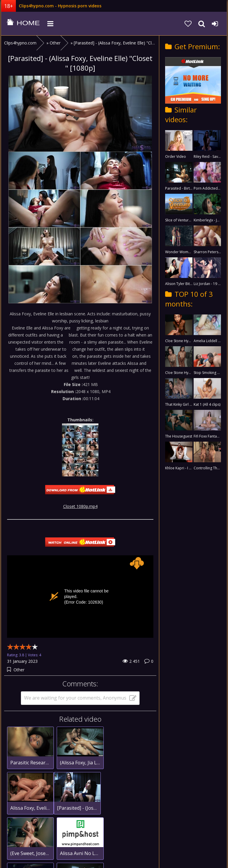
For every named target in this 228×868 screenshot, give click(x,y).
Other (19, 670)
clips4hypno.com (23, 24)
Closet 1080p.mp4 (80, 506)
